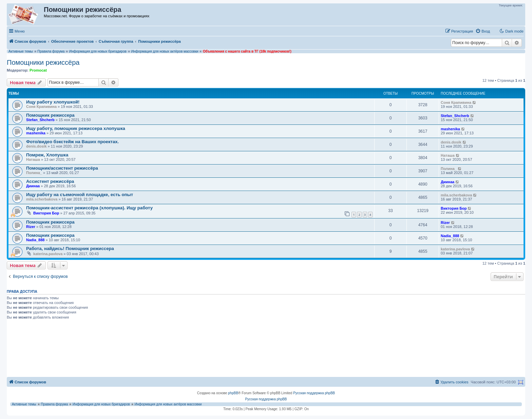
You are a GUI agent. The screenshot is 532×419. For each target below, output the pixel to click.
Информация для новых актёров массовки (165, 51)
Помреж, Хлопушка (47, 155)
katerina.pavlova (48, 254)
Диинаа (33, 186)
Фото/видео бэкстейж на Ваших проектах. (72, 142)
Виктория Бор (46, 213)
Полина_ (34, 173)
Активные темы (21, 51)
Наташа (33, 159)
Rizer (31, 227)
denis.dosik (36, 146)
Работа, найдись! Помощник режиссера (70, 249)
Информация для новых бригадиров (98, 51)
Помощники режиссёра (43, 62)
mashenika (36, 133)
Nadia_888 (35, 240)
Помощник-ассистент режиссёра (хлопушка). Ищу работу (89, 208)
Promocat (38, 70)
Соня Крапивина (41, 107)
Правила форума (51, 51)
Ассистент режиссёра (50, 181)
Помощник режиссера (50, 115)
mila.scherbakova (42, 199)
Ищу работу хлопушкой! (53, 102)
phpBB (233, 393)
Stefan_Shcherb (40, 120)
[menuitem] (483, 31)
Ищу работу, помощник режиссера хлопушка (76, 128)
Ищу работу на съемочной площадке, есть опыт (80, 195)
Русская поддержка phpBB (314, 393)
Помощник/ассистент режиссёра (62, 168)
